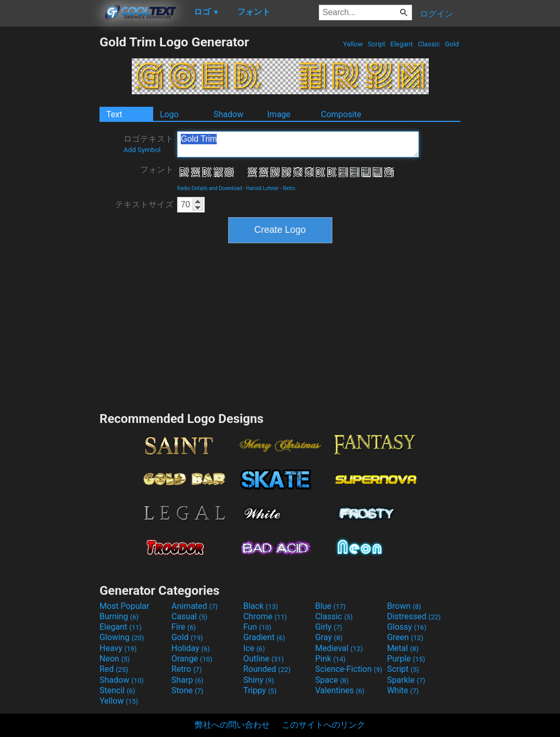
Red (114, 669)
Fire (184, 627)
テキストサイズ (144, 204)
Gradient (264, 637)
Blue (331, 606)
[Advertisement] (49, 191)
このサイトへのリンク (323, 725)
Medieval (339, 648)
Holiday (191, 648)
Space (332, 680)
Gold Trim (298, 144)
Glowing (122, 637)
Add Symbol (142, 150)
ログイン (437, 14)
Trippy (260, 690)
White (403, 690)
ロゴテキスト (148, 144)
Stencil (117, 690)
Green (405, 637)
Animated (195, 606)
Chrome (265, 616)
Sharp (188, 680)
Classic (429, 44)
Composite (341, 114)
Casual (189, 616)
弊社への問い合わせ (232, 725)
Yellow (353, 44)
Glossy (407, 627)
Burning (119, 616)
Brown (404, 606)
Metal (403, 648)
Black (261, 606)
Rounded (267, 669)
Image (279, 114)
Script (377, 44)
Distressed (414, 616)
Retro (289, 188)
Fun (257, 627)
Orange (192, 659)
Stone (187, 690)
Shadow (228, 114)
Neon (115, 659)
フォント (157, 170)
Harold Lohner (262, 188)
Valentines (340, 690)
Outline (264, 659)
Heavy (118, 648)
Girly (329, 627)
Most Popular (125, 606)
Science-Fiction (349, 669)
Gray (329, 637)
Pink (331, 659)
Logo (169, 114)
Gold (452, 44)
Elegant (402, 44)
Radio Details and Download (210, 188)
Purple (406, 659)
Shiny (259, 680)
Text (114, 114)
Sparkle (406, 680)
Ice (254, 648)
